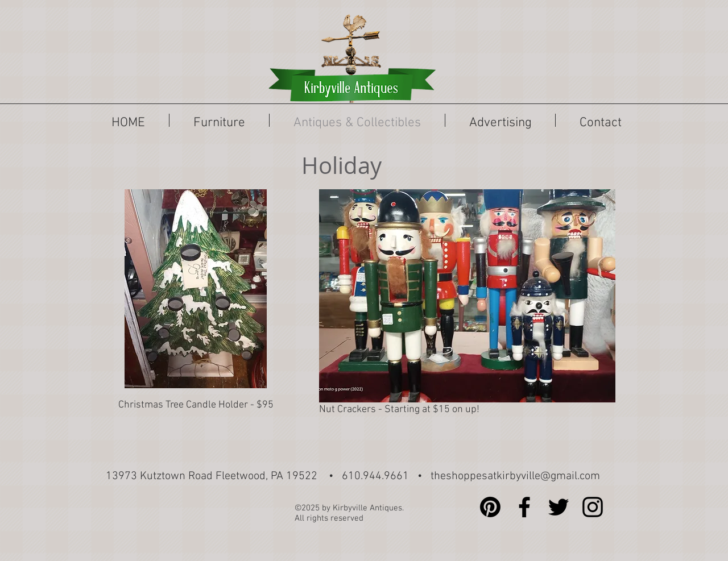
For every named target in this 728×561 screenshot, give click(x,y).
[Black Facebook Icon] (524, 507)
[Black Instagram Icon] (593, 507)
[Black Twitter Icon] (559, 507)
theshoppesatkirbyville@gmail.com (515, 476)
